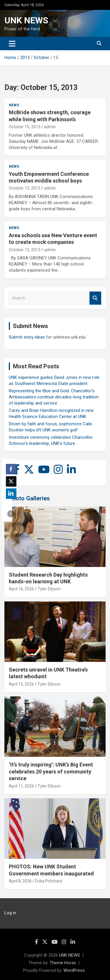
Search (95, 298)
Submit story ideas (27, 337)
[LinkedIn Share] (11, 494)
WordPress (74, 970)
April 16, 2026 (21, 589)
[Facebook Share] (11, 469)
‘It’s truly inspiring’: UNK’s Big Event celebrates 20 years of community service (51, 771)
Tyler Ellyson (49, 589)
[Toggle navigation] (12, 44)
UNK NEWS (26, 20)
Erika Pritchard (49, 881)
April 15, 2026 (21, 684)
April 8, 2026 (20, 881)
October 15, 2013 (25, 127)
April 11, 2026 (21, 786)
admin (50, 127)
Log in (10, 913)
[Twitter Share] (11, 481)
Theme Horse (63, 963)
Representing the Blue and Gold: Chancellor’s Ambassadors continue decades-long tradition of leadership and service (54, 397)
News (14, 105)
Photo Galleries (29, 498)
